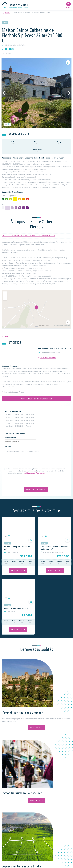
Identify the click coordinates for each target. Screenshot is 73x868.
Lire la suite (37, 728)
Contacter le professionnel (15, 434)
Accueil (7, 13)
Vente (5, 22)
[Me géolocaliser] (68, 322)
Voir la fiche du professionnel (37, 399)
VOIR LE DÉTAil (18, 571)
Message (8, 446)
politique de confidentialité (34, 473)
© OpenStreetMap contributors (62, 326)
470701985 (8, 54)
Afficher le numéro (47, 357)
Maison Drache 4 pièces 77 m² (17, 608)
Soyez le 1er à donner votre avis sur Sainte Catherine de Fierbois (28, 235)
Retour (5, 336)
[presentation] (21, 480)
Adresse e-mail (10, 437)
